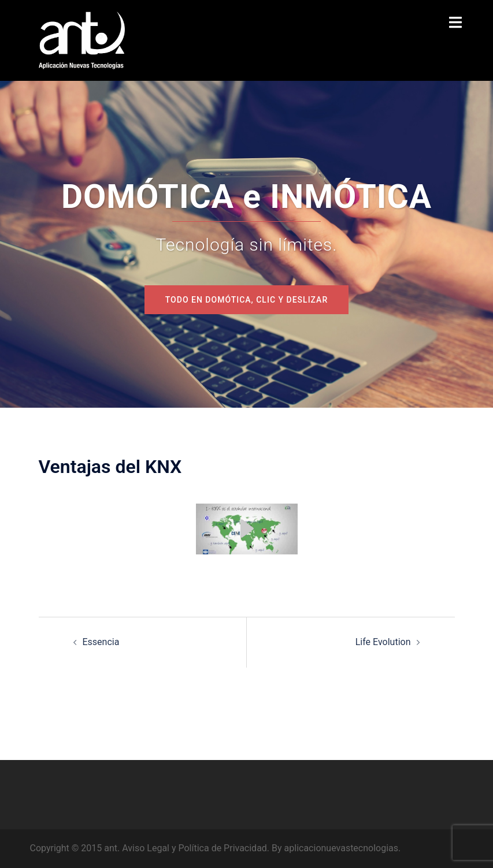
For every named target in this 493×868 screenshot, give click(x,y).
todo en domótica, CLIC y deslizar (247, 300)
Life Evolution (383, 642)
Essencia (101, 642)
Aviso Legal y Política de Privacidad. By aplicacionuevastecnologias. (261, 848)
